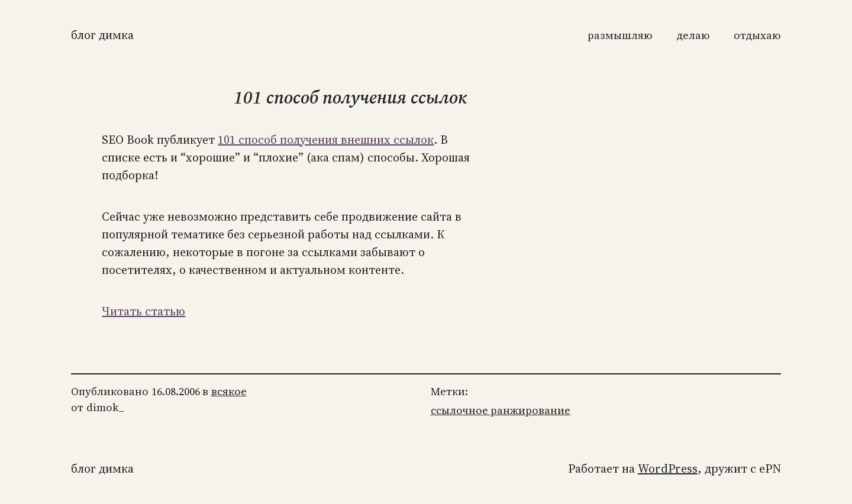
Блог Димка (102, 35)
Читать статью (143, 311)
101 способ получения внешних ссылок (326, 140)
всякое (229, 391)
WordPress (668, 469)
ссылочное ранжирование (501, 410)
